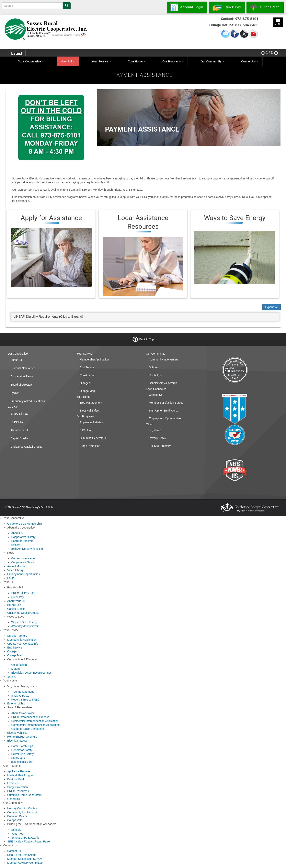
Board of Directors (22, 385)
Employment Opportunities (165, 418)
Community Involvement (164, 359)
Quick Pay (17, 422)
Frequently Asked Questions (28, 401)
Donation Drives (17, 816)
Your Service (101, 61)
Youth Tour (155, 375)
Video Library (15, 570)
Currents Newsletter (23, 368)
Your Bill (68, 61)
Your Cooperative (31, 61)
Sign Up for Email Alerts (163, 411)
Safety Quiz (18, 758)
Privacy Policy (157, 438)
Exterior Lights (16, 703)
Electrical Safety (89, 411)
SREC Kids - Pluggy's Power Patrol (29, 841)
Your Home (137, 61)
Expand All (271, 307)
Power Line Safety (22, 754)
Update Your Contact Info (23, 644)
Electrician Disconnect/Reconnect (32, 673)
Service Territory (17, 636)
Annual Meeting (17, 566)
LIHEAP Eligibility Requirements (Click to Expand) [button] (48, 317)
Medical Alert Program (21, 775)
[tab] (145, 317)
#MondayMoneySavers (25, 626)
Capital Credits (19, 438)
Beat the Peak (16, 779)
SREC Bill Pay (19, 414)
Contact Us (250, 61)
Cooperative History (23, 537)
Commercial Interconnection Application (35, 725)
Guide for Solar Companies (28, 729)
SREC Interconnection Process (30, 717)
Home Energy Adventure (22, 737)
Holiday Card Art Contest (22, 808)
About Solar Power (23, 713)
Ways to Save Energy (24, 622)
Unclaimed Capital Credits (26, 447)
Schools (154, 367)
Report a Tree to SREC (25, 700)
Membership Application (94, 359)
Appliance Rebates (91, 422)
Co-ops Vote (15, 820)
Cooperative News (22, 376)
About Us (16, 360)
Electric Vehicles (17, 733)
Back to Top (147, 339)
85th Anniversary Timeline (27, 549)
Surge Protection (90, 446)
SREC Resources (18, 791)
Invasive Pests (20, 696)
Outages (85, 383)
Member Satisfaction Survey (166, 403)
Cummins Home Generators (24, 795)
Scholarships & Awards (163, 383)
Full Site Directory (160, 446)
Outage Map (87, 391)
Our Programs (173, 61)
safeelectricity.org (22, 762)
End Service (87, 367)
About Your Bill (19, 430)
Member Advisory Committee (25, 863)
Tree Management (91, 403)
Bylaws (15, 393)
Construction (87, 375)
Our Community (212, 61)
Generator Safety (22, 750)
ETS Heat (86, 430)
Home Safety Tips (22, 746)
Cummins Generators (93, 438)
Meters (15, 669)
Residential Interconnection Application (35, 721)
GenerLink (14, 799)
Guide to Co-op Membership (25, 524)
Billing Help (14, 605)
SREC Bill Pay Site (23, 593)
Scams (11, 677)
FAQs (11, 578)
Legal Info (155, 430)
